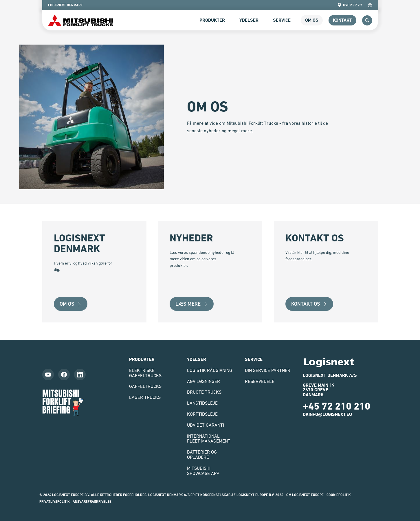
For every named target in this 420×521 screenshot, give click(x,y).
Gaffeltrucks (145, 386)
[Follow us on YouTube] (48, 375)
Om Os (71, 304)
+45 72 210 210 (336, 406)
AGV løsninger (203, 381)
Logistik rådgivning (210, 370)
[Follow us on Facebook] (64, 375)
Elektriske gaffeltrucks (145, 373)
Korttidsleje (202, 414)
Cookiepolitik (339, 495)
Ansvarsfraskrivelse (92, 502)
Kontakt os (309, 304)
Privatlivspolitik (55, 502)
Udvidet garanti (206, 425)
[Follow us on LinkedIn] (80, 375)
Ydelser (249, 20)
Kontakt (342, 20)
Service (282, 20)
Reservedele (260, 381)
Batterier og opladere (202, 454)
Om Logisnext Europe (305, 495)
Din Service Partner (268, 370)
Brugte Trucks (204, 392)
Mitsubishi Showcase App (203, 471)
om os (312, 20)
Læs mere (192, 304)
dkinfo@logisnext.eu (327, 414)
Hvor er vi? (350, 5)
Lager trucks (145, 397)
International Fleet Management (209, 439)
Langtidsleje (202, 403)
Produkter (212, 20)
